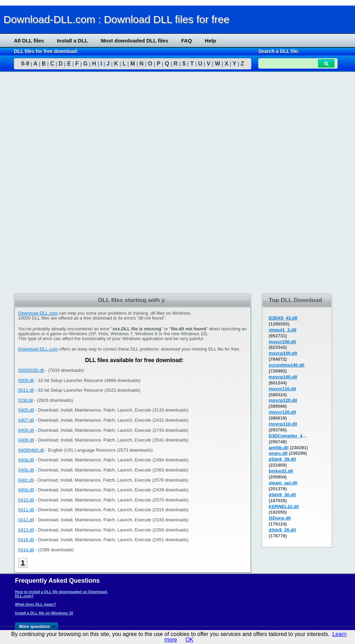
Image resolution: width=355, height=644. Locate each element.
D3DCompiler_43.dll (290, 436)
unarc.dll (278, 453)
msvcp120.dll (283, 400)
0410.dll (26, 500)
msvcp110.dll (283, 424)
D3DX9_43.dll (283, 318)
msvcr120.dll (282, 412)
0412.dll (26, 520)
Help (210, 41)
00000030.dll (31, 370)
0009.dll (26, 380)
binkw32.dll (281, 471)
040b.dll (26, 470)
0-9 (25, 64)
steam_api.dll (283, 483)
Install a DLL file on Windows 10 (44, 613)
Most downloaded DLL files (135, 41)
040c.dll (26, 480)
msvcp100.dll (283, 353)
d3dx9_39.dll (282, 459)
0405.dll (26, 410)
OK (190, 640)
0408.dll (26, 430)
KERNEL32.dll (284, 507)
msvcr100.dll (282, 342)
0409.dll (26, 440)
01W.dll (26, 400)
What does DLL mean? (35, 604)
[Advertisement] (52, 184)
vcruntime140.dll (287, 365)
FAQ (187, 41)
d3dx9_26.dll (282, 530)
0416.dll (26, 540)
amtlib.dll (279, 448)
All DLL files (29, 41)
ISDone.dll (280, 518)
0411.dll (26, 510)
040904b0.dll (31, 450)
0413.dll (26, 530)
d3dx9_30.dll (282, 495)
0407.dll (26, 420)
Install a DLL (72, 41)
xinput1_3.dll (282, 330)
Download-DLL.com (38, 313)
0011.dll (26, 390)
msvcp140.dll (283, 377)
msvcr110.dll (282, 389)
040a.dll (26, 460)
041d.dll (26, 550)
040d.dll (26, 490)
